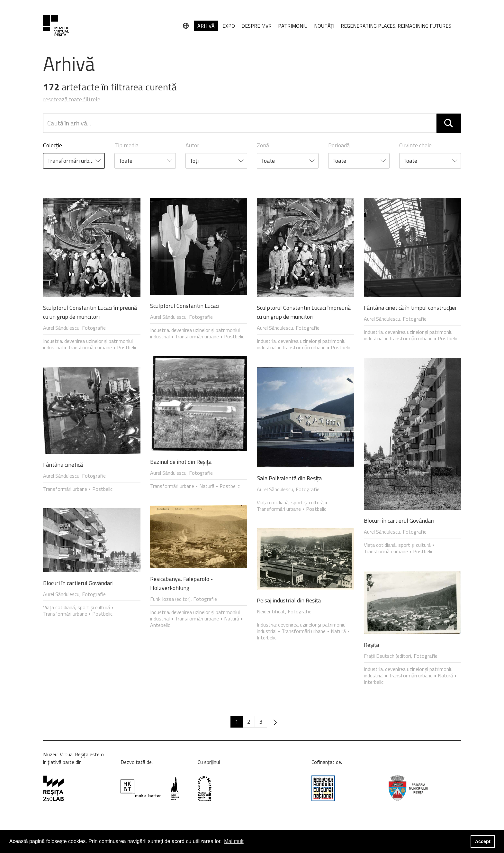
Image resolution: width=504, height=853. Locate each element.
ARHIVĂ (206, 26)
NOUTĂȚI (324, 26)
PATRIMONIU (293, 26)
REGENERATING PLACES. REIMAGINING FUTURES (396, 26)
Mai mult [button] (234, 841)
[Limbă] (186, 26)
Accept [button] (483, 841)
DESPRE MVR (256, 26)
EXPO (229, 26)
